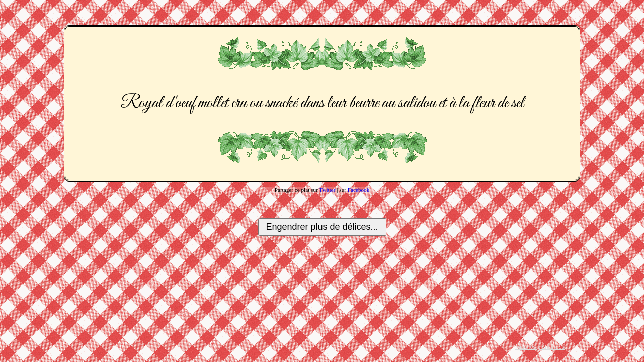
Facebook (359, 190)
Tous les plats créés (540, 347)
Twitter (327, 190)
